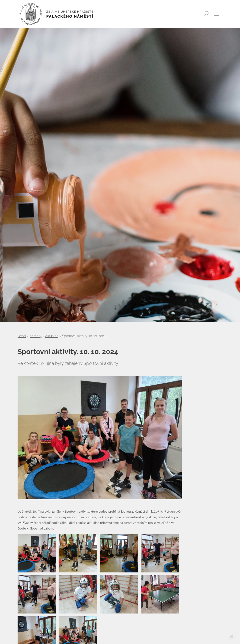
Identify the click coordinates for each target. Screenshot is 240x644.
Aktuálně (52, 336)
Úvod (22, 336)
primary (36, 336)
